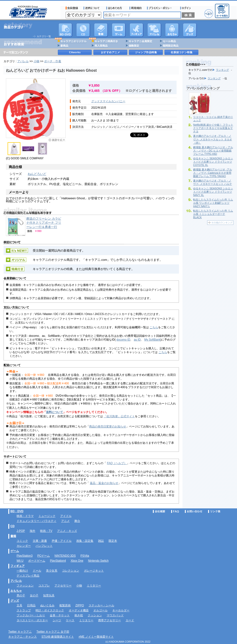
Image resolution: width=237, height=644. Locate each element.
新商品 (64, 46)
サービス (115, 8)
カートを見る (222, 11)
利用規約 (136, 8)
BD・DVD (17, 511)
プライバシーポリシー (161, 8)
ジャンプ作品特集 (146, 52)
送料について (92, 8)
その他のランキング (222, 223)
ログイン (186, 8)
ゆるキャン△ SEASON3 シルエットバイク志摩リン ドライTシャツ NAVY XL (213, 192)
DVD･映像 (65, 30)
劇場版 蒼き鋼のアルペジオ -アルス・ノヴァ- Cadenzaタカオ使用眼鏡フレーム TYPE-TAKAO (213, 173)
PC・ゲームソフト (119, 30)
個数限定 (134, 46)
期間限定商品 (171, 46)
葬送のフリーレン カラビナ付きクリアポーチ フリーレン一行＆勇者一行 (44, 223)
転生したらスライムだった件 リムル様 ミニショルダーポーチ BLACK (213, 214)
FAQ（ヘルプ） (117, 463)
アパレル (154, 30)
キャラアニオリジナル (73, 41)
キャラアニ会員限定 (140, 41)
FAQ (175, 511)
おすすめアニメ (111, 52)
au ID (137, 340)
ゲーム (15, 551)
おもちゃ (172, 30)
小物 (36, 61)
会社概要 (159, 511)
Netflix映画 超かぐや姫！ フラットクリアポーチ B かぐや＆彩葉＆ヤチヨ (213, 128)
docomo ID (123, 340)
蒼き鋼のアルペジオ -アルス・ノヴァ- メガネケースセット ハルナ (213, 182)
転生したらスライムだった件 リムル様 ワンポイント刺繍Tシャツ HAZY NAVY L (213, 203)
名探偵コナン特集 (182, 52)
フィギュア (137, 30)
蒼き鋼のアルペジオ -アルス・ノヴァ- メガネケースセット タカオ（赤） (213, 139)
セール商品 (169, 41)
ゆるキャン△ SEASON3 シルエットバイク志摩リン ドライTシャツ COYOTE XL (213, 162)
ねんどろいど (37, 174)
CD (83, 30)
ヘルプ (209, 14)
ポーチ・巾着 (53, 61)
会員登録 (72, 8)
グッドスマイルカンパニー (108, 101)
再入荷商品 (101, 46)
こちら (154, 327)
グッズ (190, 30)
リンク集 (214, 511)
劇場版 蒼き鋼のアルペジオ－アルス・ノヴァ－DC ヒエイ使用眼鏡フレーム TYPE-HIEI (213, 151)
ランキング (222, 70)
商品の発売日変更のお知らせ (108, 426)
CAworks (75, 52)
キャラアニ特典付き (106, 41)
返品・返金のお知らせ (104, 483)
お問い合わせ (194, 511)
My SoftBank (152, 340)
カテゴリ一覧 (44, 36)
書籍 (101, 30)
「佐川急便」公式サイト (119, 416)
